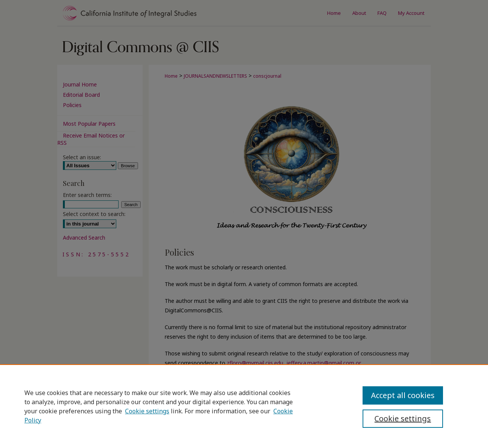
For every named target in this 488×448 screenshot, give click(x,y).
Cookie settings (147, 411)
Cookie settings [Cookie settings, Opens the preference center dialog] (403, 418)
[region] (244, 406)
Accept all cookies (403, 395)
